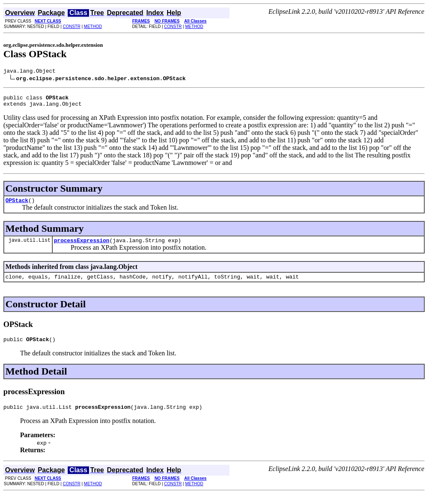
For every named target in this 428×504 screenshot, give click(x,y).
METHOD (93, 27)
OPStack (17, 205)
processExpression (82, 246)
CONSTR (71, 27)
